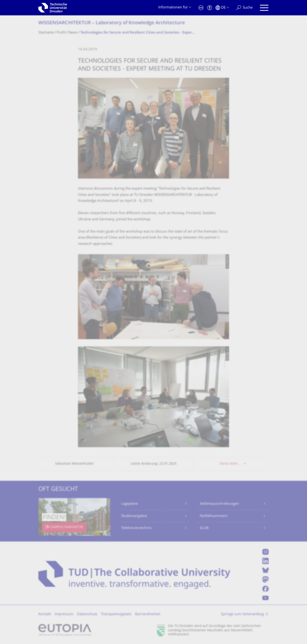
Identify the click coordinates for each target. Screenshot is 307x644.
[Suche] (244, 8)
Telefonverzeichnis (136, 528)
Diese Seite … (230, 464)
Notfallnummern (214, 516)
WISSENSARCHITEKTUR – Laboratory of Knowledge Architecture (112, 23)
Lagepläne (130, 504)
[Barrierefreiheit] (210, 8)
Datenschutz (87, 614)
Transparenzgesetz (116, 614)
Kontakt (45, 614)
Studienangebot (134, 516)
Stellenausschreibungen (219, 504)
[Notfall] (201, 8)
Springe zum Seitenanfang (242, 614)
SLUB (204, 528)
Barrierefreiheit (148, 614)
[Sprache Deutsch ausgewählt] (222, 8)
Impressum (64, 614)
